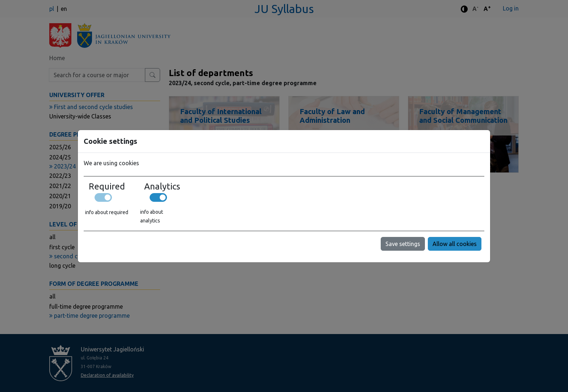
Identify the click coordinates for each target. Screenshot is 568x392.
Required (107, 187)
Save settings (403, 244)
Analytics (162, 187)
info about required (107, 212)
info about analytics (152, 216)
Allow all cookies (455, 244)
